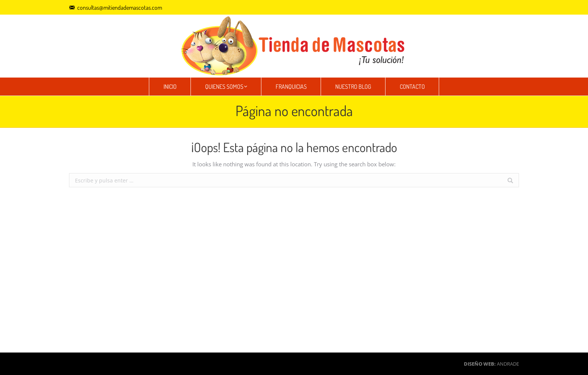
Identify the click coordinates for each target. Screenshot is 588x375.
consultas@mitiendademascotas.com (120, 7)
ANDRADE (508, 364)
